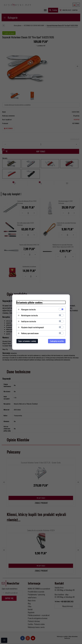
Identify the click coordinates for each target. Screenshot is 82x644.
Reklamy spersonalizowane (30, 333)
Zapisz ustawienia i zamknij (27, 341)
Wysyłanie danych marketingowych (33, 327)
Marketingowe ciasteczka (30, 315)
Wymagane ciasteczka (28, 309)
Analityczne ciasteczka (29, 321)
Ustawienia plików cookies (29, 302)
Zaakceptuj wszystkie (57, 341)
